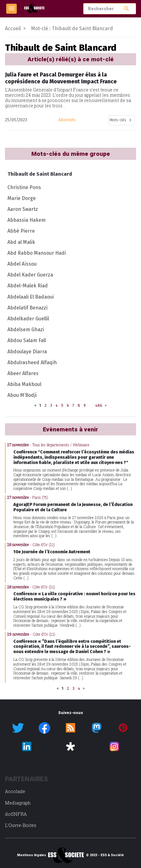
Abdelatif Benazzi (27, 308)
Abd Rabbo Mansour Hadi (37, 253)
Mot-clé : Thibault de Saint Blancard (72, 28)
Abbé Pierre (21, 231)
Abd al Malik (21, 242)
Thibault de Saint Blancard (40, 174)
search (127, 9)
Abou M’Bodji (22, 395)
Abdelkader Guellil (28, 319)
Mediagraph (18, 803)
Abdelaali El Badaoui (31, 297)
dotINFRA (16, 814)
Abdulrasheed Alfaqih (32, 362)
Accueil (13, 28)
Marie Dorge (22, 198)
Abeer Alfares (23, 373)
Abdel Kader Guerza (30, 275)
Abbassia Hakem (27, 220)
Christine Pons (24, 187)
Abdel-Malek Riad (28, 286)
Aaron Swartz (23, 209)
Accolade (15, 791)
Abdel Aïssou (22, 264)
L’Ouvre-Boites (21, 825)
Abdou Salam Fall (27, 340)
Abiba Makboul (24, 384)
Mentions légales (32, 855)
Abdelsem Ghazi (26, 330)
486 (99, 405)
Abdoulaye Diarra (27, 352)
